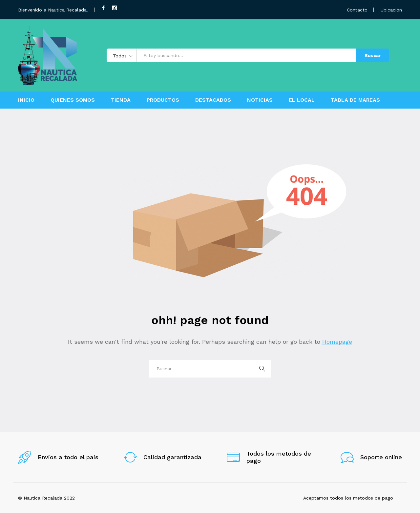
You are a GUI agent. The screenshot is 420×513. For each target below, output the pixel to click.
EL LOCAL (302, 100)
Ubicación (391, 10)
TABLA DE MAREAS (355, 100)
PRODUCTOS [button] (163, 100)
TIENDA (121, 100)
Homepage (337, 342)
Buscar (373, 55)
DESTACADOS (213, 100)
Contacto (357, 10)
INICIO (26, 100)
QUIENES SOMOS (73, 100)
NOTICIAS (260, 100)
